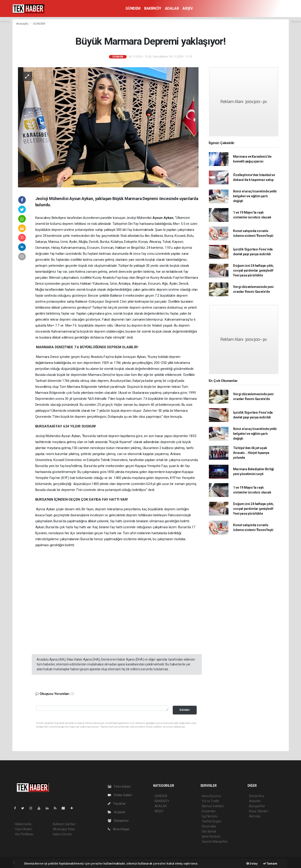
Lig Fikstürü (210, 816)
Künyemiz (118, 821)
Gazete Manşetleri (215, 842)
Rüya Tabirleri (259, 811)
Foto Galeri (119, 787)
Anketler (255, 801)
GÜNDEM (133, 8)
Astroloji (255, 816)
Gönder (185, 710)
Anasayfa (23, 24)
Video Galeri (120, 795)
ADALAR (172, 8)
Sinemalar (209, 826)
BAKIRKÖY (153, 8)
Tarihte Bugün (212, 821)
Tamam (270, 864)
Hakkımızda (23, 824)
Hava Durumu (211, 796)
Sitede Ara (256, 796)
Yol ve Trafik (210, 801)
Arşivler (117, 812)
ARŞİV (187, 8)
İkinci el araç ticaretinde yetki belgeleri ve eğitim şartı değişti (255, 196)
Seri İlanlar (209, 831)
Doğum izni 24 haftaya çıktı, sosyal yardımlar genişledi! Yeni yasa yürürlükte (253, 270)
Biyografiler (257, 806)
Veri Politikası (24, 834)
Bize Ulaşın (119, 829)
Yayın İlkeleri (23, 829)
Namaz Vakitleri (213, 806)
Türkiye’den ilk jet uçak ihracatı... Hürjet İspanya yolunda (251, 453)
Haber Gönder (63, 834)
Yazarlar (117, 804)
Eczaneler (209, 811)
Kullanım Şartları (64, 824)
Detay (252, 864)
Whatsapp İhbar (64, 829)
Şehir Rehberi (211, 836)
